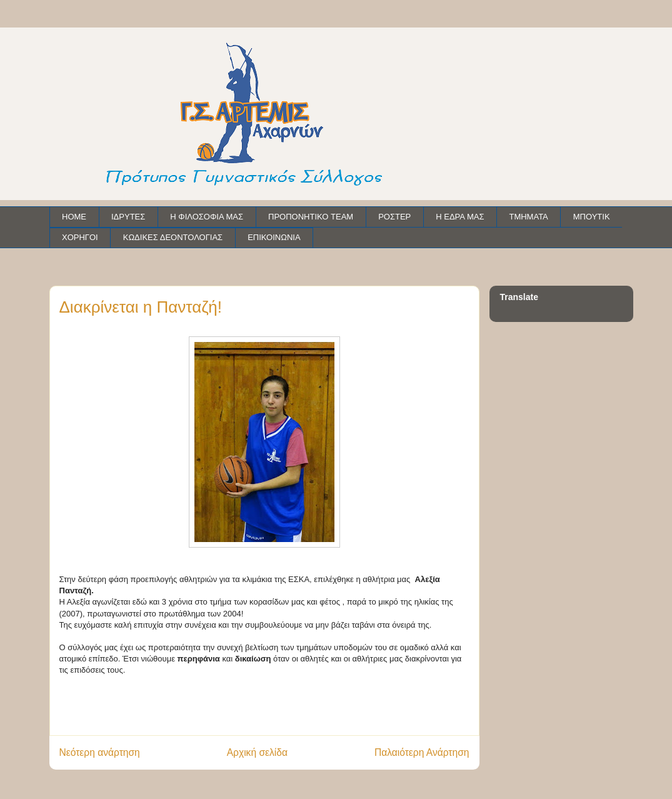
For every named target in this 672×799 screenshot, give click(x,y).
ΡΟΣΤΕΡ (394, 217)
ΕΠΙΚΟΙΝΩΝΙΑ (274, 237)
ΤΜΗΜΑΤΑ (528, 217)
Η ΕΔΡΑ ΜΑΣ (460, 217)
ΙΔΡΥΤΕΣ (128, 217)
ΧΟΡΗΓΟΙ (80, 237)
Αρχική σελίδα (257, 752)
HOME (74, 217)
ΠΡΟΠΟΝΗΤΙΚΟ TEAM (311, 217)
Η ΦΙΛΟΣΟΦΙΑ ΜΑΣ (207, 217)
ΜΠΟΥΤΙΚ (592, 217)
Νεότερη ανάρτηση (100, 752)
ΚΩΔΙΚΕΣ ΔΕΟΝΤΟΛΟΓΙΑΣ (173, 237)
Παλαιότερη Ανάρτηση (422, 752)
